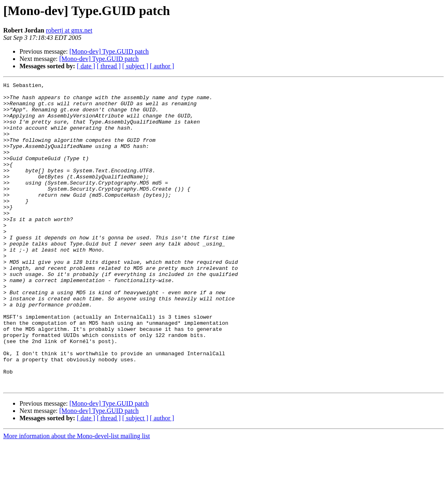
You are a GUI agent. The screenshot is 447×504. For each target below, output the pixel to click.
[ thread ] (109, 66)
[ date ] (86, 66)
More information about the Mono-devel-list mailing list (77, 497)
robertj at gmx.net (69, 30)
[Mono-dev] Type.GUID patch (109, 51)
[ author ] (162, 66)
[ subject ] (135, 66)
